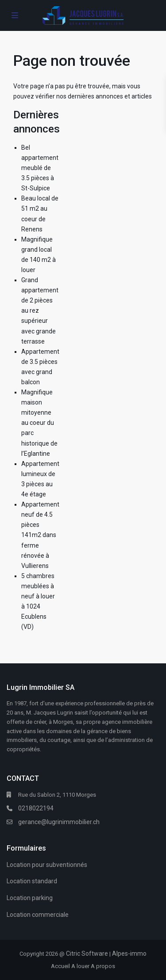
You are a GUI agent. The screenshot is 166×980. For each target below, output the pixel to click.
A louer (80, 966)
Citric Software (87, 954)
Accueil (60, 966)
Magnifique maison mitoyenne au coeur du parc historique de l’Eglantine (39, 423)
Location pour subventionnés (47, 865)
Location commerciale (38, 915)
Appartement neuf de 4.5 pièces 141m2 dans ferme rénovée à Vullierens (40, 535)
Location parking (30, 898)
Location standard (32, 881)
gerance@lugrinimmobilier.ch (59, 822)
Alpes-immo (129, 954)
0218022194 (36, 808)
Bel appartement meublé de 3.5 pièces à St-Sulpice (40, 168)
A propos (103, 966)
